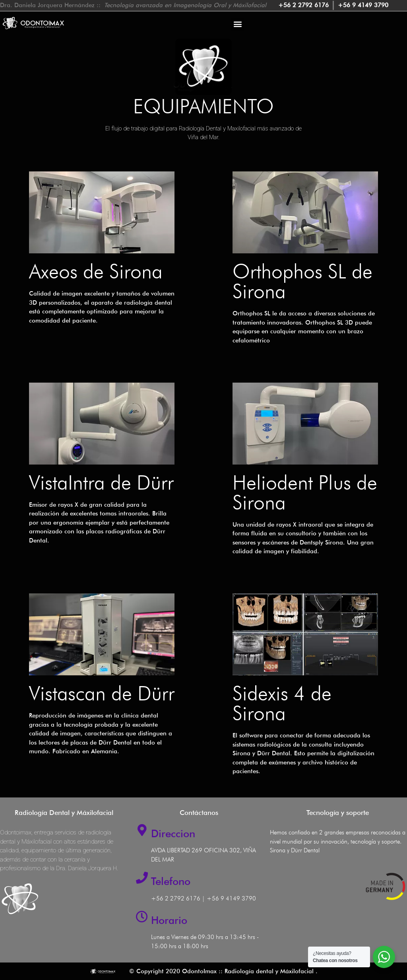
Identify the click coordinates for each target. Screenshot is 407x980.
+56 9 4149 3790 (231, 898)
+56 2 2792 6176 (176, 898)
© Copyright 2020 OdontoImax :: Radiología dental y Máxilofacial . (223, 971)
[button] (238, 24)
